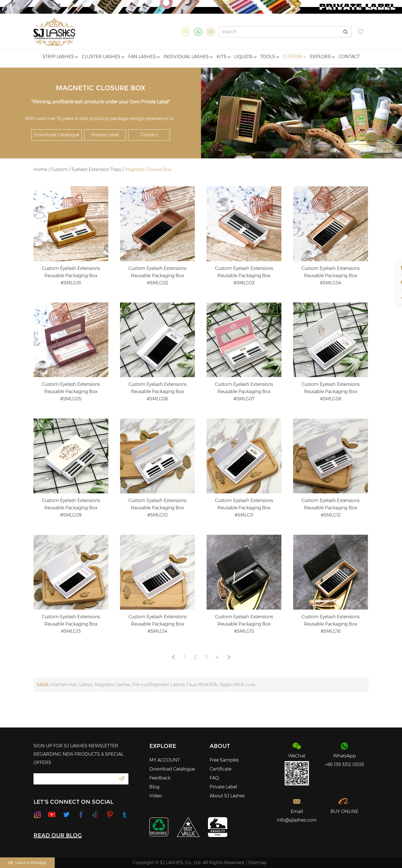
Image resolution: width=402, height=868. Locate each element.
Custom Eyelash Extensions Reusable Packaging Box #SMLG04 (331, 276)
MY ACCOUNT (165, 760)
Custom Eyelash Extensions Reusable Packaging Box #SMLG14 (157, 624)
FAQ (214, 778)
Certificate (221, 769)
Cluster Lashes (103, 57)
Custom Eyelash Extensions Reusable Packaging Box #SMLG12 (331, 508)
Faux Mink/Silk (202, 685)
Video (156, 796)
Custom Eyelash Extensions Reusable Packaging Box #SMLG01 (71, 276)
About (220, 746)
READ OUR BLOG (58, 835)
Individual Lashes (188, 57)
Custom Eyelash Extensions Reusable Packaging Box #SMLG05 (71, 392)
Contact (349, 57)
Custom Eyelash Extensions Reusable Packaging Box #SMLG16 (331, 624)
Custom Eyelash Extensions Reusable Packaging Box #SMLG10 (157, 508)
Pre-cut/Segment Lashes (158, 685)
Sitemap (257, 863)
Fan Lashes (144, 57)
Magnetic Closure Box (148, 169)
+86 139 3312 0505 (344, 764)
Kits (223, 57)
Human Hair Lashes (72, 685)
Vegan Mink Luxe (237, 685)
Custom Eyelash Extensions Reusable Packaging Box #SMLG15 (244, 624)
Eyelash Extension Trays (96, 169)
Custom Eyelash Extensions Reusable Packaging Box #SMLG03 (244, 276)
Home (40, 169)
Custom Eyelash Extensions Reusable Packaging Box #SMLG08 (331, 392)
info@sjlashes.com (297, 820)
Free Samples (224, 760)
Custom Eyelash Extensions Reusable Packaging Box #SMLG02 (157, 276)
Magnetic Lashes (112, 685)
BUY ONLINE (344, 811)
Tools (270, 57)
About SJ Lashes (227, 796)
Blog (154, 787)
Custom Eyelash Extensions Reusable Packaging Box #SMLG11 (244, 508)
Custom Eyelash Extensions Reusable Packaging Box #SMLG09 (71, 508)
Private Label (105, 135)
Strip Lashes (60, 57)
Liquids (245, 57)
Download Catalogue (57, 135)
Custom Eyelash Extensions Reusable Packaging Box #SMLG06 (157, 392)
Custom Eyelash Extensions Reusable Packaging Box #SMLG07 (244, 392)
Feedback (160, 778)
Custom (294, 57)
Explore (322, 57)
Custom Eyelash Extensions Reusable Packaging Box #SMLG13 (71, 624)
